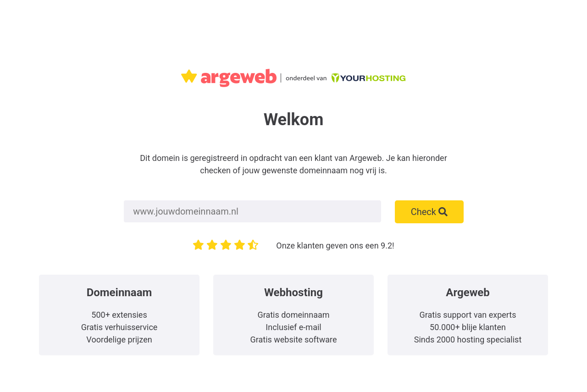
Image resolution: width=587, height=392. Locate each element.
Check (429, 212)
